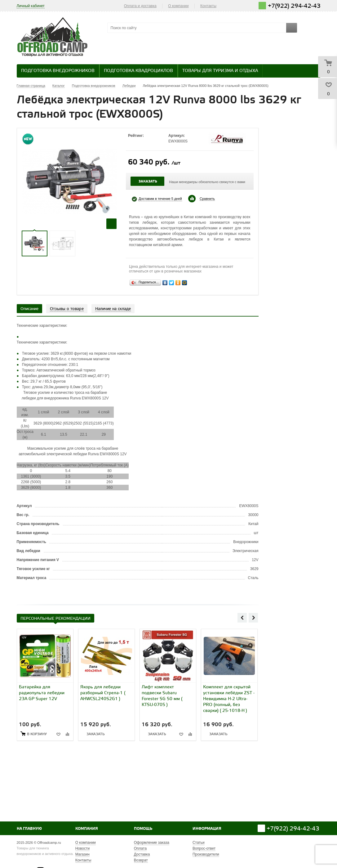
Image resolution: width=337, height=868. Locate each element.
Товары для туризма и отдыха (220, 71)
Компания (87, 829)
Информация (207, 829)
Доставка (142, 854)
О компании (178, 6)
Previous (242, 618)
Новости (82, 848)
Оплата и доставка (140, 6)
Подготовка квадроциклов (138, 71)
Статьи (199, 843)
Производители (206, 854)
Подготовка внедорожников (58, 71)
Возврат (141, 860)
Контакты (208, 6)
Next (253, 618)
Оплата (140, 848)
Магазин (82, 854)
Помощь (143, 829)
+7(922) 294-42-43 (294, 6)
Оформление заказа (152, 843)
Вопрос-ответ (204, 848)
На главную (29, 829)
